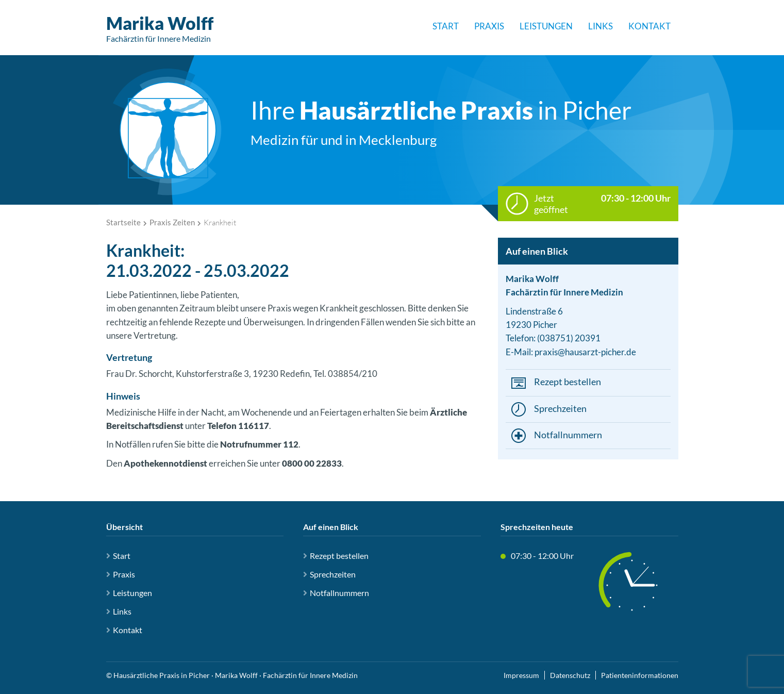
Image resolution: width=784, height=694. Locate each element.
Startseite (123, 222)
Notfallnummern (568, 435)
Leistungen (546, 26)
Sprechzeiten (560, 408)
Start (446, 26)
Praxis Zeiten (172, 222)
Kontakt (649, 26)
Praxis (489, 26)
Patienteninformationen (640, 675)
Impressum (521, 675)
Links (600, 26)
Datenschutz (570, 675)
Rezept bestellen (568, 382)
